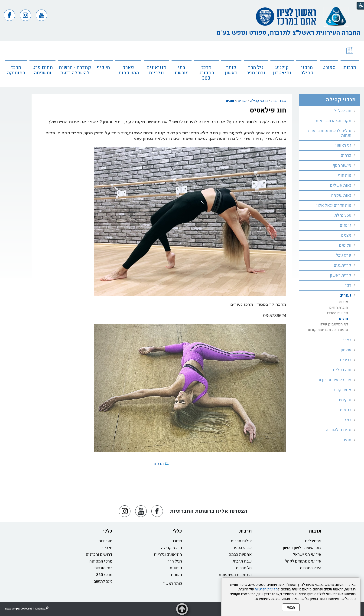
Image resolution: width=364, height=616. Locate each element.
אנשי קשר (342, 390)
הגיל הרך (175, 561)
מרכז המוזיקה (101, 561)
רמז (348, 420)
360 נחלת (343, 215)
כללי (177, 531)
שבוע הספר (242, 548)
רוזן (348, 285)
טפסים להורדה (339, 430)
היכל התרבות (311, 568)
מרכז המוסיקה (16, 70)
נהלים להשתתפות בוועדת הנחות (330, 133)
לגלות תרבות (241, 541)
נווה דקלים (342, 370)
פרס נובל (344, 255)
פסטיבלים (313, 541)
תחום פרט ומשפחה (43, 70)
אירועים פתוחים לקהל (303, 561)
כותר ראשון (231, 70)
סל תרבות (244, 568)
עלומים (345, 245)
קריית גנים (342, 265)
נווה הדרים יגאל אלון (334, 205)
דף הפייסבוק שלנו (334, 324)
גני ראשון (343, 145)
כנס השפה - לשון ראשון (302, 548)
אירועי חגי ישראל (307, 555)
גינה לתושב (103, 581)
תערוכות (105, 541)
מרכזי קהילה (307, 70)
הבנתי (291, 607)
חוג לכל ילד (341, 111)
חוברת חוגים (339, 308)
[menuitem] (350, 64)
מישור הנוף (342, 165)
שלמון (346, 350)
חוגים (230, 101)
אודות (344, 302)
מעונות (176, 575)
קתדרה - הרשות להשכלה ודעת (75, 70)
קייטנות (176, 568)
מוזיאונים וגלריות (156, 70)
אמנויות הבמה (240, 555)
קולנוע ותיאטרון (282, 70)
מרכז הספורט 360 (206, 73)
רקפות (346, 410)
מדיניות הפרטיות (266, 589)
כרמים (346, 155)
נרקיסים (344, 400)
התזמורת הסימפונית (235, 575)
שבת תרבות (242, 561)
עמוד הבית (279, 101)
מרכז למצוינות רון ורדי (333, 380)
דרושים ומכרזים (99, 555)
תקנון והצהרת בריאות (333, 121)
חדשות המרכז (337, 313)
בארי (347, 340)
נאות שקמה (341, 195)
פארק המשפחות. (128, 70)
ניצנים (346, 235)
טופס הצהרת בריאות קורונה (327, 330)
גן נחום (345, 225)
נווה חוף (345, 175)
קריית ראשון (341, 275)
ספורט (329, 68)
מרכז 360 (104, 575)
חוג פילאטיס (268, 110)
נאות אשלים (341, 185)
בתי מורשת (182, 70)
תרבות (350, 68)
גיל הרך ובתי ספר (256, 70)
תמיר (347, 440)
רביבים (346, 360)
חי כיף (103, 68)
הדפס (159, 464)
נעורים (242, 101)
